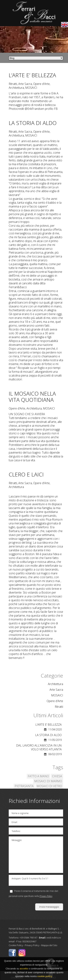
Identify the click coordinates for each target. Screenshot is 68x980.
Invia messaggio (49, 907)
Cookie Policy (16, 945)
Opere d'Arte (55, 701)
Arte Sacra (56, 690)
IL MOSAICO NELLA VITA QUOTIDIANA (32, 397)
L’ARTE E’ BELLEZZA (32, 75)
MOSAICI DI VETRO (49, 786)
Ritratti (59, 707)
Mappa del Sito (49, 945)
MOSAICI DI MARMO (48, 781)
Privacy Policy (46, 896)
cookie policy (45, 977)
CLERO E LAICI (26, 474)
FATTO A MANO (38, 776)
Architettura (55, 684)
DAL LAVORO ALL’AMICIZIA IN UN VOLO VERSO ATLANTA (39, 747)
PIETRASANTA (24, 786)
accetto (24, 969)
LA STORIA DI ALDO (33, 123)
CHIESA (57, 776)
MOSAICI (57, 695)
